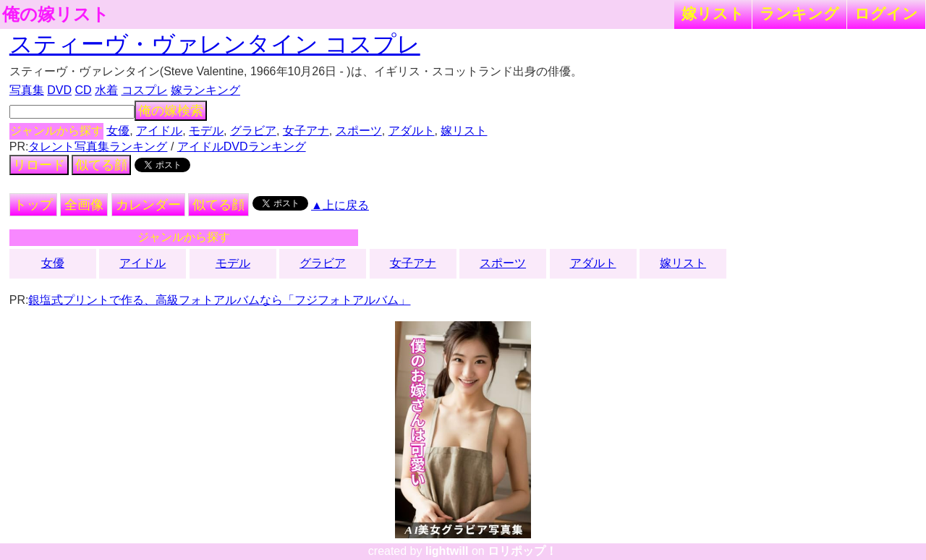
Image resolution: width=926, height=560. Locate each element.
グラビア (253, 131)
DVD (59, 90)
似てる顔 (101, 165)
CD (83, 90)
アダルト (412, 131)
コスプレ (145, 90)
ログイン (886, 13)
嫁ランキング (205, 90)
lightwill (447, 551)
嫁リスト (713, 13)
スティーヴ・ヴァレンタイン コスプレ (215, 44)
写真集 (27, 90)
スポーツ (359, 131)
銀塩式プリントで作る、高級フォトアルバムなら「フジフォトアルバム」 (219, 300)
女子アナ (306, 131)
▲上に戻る (340, 205)
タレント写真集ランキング (98, 147)
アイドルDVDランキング (242, 147)
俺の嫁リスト (56, 14)
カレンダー (148, 205)
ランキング (799, 13)
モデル (206, 131)
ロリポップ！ (522, 551)
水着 (106, 90)
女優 (118, 131)
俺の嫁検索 (171, 111)
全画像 (84, 205)
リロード (39, 165)
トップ (33, 205)
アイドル (159, 131)
